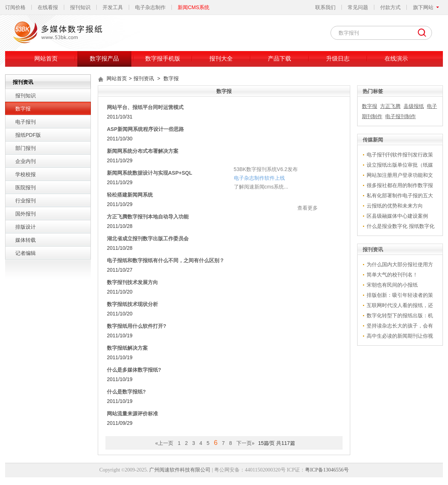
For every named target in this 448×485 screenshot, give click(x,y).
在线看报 (48, 7)
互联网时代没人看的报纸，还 (400, 305)
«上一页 (164, 443)
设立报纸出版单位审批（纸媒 (400, 165)
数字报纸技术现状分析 (132, 304)
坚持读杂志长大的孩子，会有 (400, 326)
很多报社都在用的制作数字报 (400, 185)
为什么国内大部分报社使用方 (400, 264)
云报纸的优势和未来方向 (395, 206)
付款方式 (390, 7)
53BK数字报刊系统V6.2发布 (207, 147)
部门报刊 (26, 148)
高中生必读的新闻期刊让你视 (400, 336)
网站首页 (46, 59)
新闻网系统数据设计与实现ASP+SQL (150, 173)
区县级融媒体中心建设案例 (397, 216)
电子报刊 (26, 122)
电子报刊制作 (401, 116)
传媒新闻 (373, 140)
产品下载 (279, 59)
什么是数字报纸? (126, 392)
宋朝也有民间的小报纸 (392, 285)
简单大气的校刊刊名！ (392, 275)
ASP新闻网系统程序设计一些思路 (145, 129)
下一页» (246, 443)
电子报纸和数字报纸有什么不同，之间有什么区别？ (166, 260)
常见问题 (358, 7)
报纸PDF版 (28, 135)
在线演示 (396, 59)
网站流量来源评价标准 (132, 414)
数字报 (23, 109)
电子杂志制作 (150, 7)
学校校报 (26, 174)
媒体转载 (26, 240)
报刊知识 (80, 7)
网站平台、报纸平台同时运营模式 (145, 107)
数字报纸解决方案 (127, 348)
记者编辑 (26, 253)
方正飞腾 (390, 106)
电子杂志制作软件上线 (201, 156)
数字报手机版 (163, 59)
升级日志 (338, 59)
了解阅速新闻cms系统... (203, 164)
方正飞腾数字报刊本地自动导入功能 (148, 217)
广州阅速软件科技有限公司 (180, 470)
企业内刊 (26, 161)
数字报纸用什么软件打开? (137, 326)
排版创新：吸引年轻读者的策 (400, 295)
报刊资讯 (144, 78)
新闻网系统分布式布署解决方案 (143, 151)
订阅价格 (15, 7)
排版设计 (26, 227)
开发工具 (113, 7)
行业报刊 (26, 201)
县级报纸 (414, 106)
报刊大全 (221, 59)
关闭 (256, 136)
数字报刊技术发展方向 (132, 282)
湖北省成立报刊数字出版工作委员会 (148, 238)
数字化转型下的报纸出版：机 (400, 315)
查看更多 (249, 186)
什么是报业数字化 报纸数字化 (401, 226)
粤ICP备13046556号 (327, 470)
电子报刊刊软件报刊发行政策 (400, 155)
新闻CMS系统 (194, 7)
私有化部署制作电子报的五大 (400, 195)
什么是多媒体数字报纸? (134, 370)
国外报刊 (26, 214)
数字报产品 (104, 59)
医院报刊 (26, 187)
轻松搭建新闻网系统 (130, 195)
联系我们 (325, 7)
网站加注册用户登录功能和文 (400, 175)
